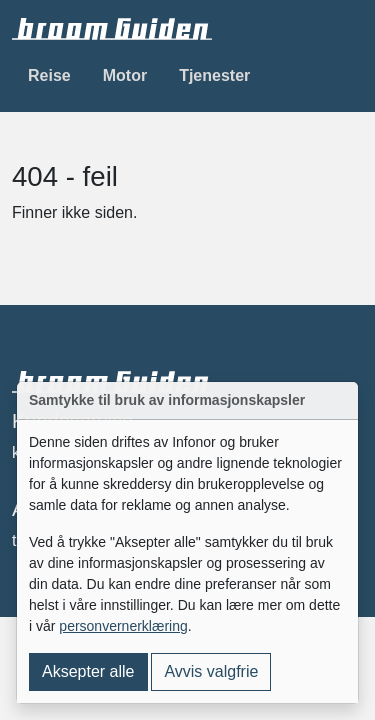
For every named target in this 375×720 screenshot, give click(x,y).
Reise (49, 75)
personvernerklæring (123, 626)
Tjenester (214, 75)
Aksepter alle (88, 671)
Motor (125, 75)
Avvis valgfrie (211, 671)
